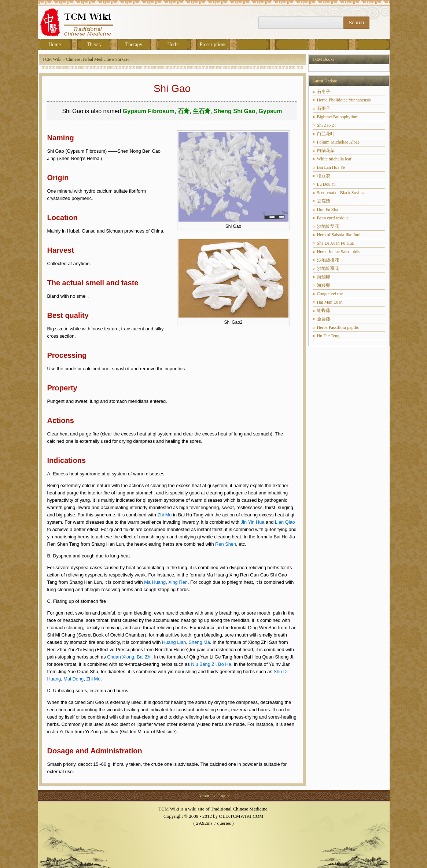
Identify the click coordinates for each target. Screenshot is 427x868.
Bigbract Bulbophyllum (338, 117)
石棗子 (324, 108)
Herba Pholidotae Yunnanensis (344, 100)
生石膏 (202, 111)
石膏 (184, 111)
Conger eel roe (330, 294)
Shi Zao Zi (326, 125)
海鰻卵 (324, 285)
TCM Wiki (52, 59)
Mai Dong (73, 679)
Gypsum (270, 111)
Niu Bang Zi (203, 664)
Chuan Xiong (121, 657)
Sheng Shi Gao (235, 111)
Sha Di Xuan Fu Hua (336, 243)
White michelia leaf (334, 159)
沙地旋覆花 (328, 268)
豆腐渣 (324, 201)
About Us (207, 796)
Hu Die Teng (328, 336)
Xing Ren (178, 582)
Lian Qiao (285, 522)
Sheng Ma (199, 642)
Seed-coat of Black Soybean (342, 193)
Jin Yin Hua (253, 522)
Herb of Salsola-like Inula (340, 235)
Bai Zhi (144, 657)
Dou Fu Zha (328, 209)
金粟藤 (324, 319)
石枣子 (324, 92)
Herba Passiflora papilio (338, 327)
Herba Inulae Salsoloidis (339, 252)
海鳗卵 (324, 277)
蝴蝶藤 (324, 311)
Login (224, 796)
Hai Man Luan (330, 302)
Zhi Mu (164, 515)
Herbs (173, 44)
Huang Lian (174, 642)
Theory (94, 44)
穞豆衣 (324, 176)
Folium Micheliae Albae (338, 142)
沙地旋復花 (328, 260)
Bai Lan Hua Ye (331, 167)
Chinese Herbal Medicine (89, 59)
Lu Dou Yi (326, 184)
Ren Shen (226, 544)
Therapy (134, 44)
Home (55, 44)
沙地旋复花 (328, 226)
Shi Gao (122, 59)
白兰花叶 (326, 134)
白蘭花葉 (326, 151)
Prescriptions (213, 44)
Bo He (225, 664)
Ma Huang (155, 582)
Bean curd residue (333, 218)
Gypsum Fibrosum (149, 111)
